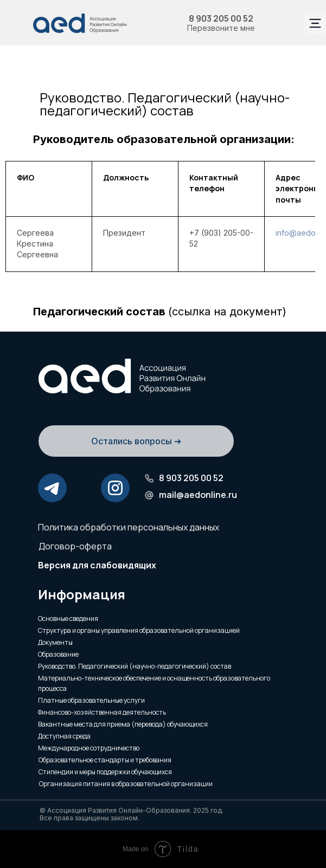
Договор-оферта (75, 546)
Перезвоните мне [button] (221, 28)
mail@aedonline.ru (198, 495)
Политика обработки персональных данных (129, 527)
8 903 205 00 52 (221, 18)
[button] (136, 459)
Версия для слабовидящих (97, 565)
